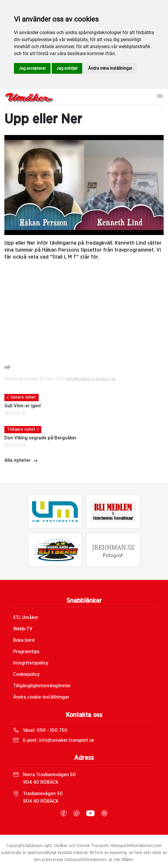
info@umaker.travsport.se (91, 379)
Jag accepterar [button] (32, 68)
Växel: (40, 730)
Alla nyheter (21, 461)
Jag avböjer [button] (67, 68)
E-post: (54, 740)
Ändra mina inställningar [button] (110, 68)
